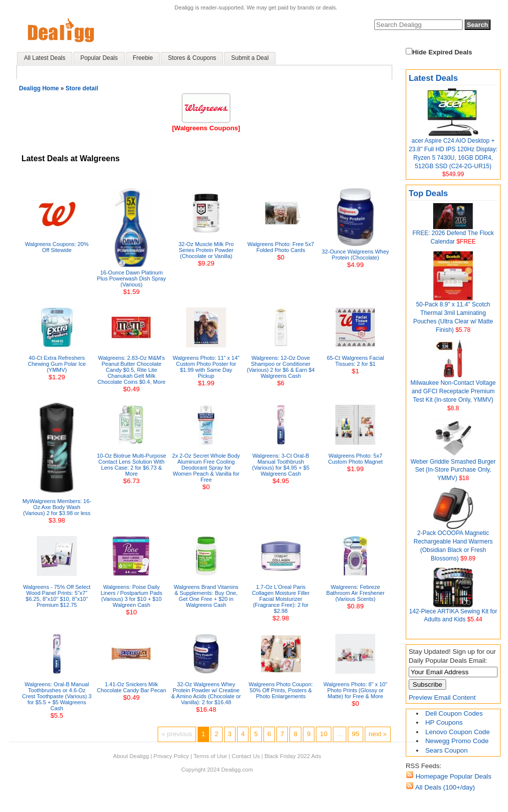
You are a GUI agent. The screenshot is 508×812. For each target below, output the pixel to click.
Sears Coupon (446, 750)
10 (324, 734)
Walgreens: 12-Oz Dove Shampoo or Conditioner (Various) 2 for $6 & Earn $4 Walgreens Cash (281, 367)
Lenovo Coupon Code (457, 732)
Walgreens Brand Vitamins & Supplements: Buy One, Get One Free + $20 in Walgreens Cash (206, 596)
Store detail (82, 88)
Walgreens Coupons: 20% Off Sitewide (57, 247)
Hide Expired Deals (439, 52)
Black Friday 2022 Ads (293, 756)
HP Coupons (444, 722)
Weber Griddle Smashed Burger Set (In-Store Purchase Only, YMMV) (453, 470)
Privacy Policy (171, 756)
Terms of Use (210, 756)
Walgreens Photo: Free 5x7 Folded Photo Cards (281, 247)
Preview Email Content (442, 697)
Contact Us (246, 756)
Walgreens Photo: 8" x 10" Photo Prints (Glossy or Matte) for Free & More (355, 690)
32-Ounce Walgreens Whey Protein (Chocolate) (356, 255)
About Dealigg (131, 756)
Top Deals (428, 193)
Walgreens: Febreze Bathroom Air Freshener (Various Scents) (356, 593)
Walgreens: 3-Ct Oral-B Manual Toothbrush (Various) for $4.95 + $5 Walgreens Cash (281, 465)
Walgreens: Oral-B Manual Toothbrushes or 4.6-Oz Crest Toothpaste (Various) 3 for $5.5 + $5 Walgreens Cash (57, 696)
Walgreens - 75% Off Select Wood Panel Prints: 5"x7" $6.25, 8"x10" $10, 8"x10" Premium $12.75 (57, 596)
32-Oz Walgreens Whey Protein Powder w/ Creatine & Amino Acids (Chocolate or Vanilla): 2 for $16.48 (206, 693)
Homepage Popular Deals (453, 776)
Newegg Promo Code (457, 741)
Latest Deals (433, 78)
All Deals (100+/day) (444, 787)
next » (378, 734)
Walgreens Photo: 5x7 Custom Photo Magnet (355, 459)
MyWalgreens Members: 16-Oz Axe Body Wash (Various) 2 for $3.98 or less (57, 507)
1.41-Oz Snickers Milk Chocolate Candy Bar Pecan (131, 687)
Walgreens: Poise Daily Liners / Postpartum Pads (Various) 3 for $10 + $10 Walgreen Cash (132, 596)
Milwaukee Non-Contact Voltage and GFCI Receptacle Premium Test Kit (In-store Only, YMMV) (453, 391)
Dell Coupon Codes (454, 713)
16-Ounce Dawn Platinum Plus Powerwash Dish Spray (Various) (131, 278)
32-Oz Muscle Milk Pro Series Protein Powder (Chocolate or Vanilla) (206, 250)
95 (356, 734)
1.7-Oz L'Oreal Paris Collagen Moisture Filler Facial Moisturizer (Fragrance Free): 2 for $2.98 (281, 599)
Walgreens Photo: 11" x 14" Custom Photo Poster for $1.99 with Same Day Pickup (206, 367)
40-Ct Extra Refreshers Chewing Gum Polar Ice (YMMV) (57, 364)
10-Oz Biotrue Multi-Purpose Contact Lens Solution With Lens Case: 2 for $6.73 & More (131, 465)
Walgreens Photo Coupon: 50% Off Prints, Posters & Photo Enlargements (281, 690)
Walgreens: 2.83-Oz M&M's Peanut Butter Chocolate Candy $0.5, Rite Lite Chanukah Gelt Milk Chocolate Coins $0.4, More (131, 370)
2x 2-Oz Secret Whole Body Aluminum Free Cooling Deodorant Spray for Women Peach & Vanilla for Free (206, 468)
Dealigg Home (39, 88)
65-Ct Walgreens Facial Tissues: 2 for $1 (356, 361)
